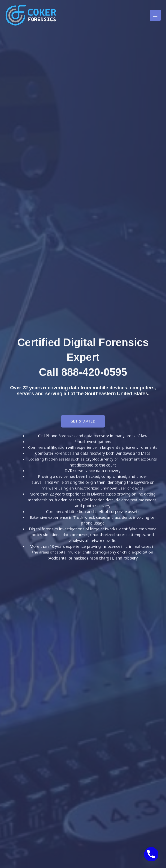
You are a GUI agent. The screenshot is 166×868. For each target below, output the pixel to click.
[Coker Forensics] (32, 15)
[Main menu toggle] (155, 15)
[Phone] (151, 854)
